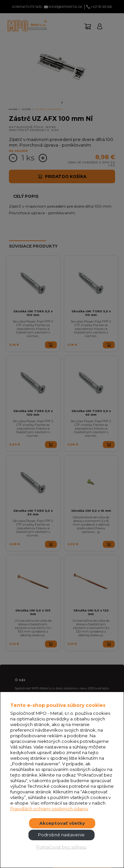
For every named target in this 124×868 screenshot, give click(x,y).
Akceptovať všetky (62, 823)
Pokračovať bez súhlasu (62, 847)
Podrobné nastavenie (61, 835)
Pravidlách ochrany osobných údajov (49, 809)
